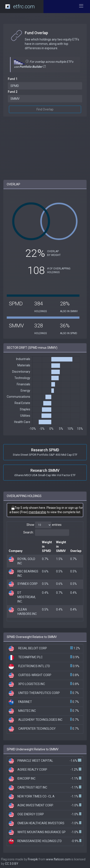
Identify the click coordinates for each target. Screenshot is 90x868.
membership (37, 512)
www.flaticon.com (58, 859)
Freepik (33, 859)
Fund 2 (13, 92)
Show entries (44, 525)
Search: (46, 533)
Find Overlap (45, 109)
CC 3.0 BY (12, 864)
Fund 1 (13, 79)
